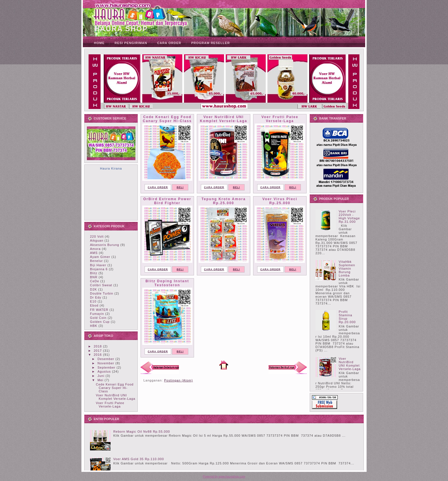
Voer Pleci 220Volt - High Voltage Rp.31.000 (349, 216)
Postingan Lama (288, 367)
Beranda (224, 365)
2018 (98, 346)
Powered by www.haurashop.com (224, 477)
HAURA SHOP (121, 29)
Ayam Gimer (100, 257)
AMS (94, 253)
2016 (98, 355)
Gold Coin (98, 318)
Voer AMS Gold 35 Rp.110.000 (138, 459)
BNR (94, 277)
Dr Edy (96, 297)
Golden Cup (100, 322)
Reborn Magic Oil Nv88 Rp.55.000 (142, 432)
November (106, 363)
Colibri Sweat (101, 285)
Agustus (104, 371)
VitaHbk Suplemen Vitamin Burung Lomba (347, 269)
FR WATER (99, 310)
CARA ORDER (158, 187)
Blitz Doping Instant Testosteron (167, 283)
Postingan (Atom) (178, 380)
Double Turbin (102, 293)
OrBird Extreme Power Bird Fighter (167, 201)
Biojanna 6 (99, 269)
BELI (180, 187)
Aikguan (97, 240)
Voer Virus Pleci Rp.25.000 (280, 201)
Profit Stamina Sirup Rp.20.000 (347, 317)
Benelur (96, 261)
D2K (93, 289)
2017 (98, 351)
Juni (101, 376)
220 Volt (97, 236)
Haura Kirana (111, 168)
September (106, 367)
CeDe (95, 281)
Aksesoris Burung (105, 245)
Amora (95, 249)
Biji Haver (98, 265)
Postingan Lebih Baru (160, 367)
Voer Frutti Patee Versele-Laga (110, 405)
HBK (94, 326)
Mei (100, 380)
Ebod (94, 305)
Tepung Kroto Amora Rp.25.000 (224, 201)
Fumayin (97, 314)
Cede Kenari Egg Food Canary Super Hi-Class (115, 388)
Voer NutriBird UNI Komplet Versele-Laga (115, 397)
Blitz (94, 273)
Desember (106, 359)
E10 (93, 301)
